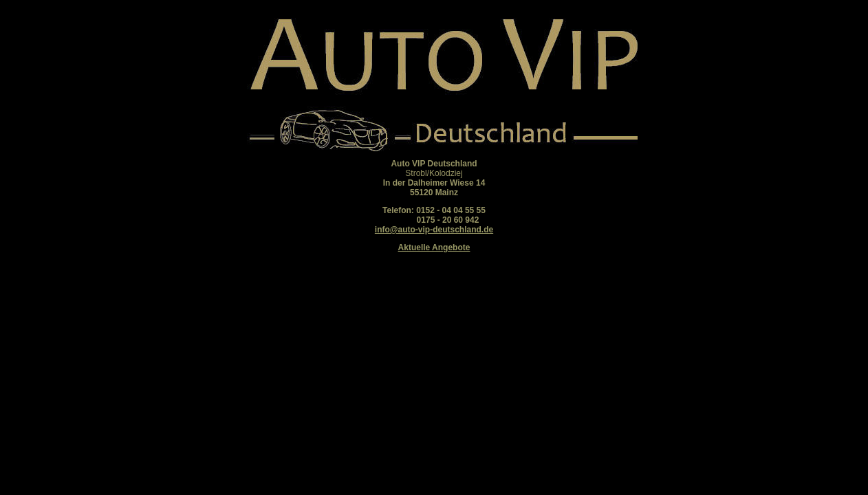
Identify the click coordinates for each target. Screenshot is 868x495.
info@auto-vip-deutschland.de (434, 230)
